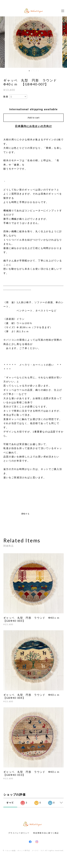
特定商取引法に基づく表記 (46, 833)
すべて (10, 803)
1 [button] (29, 71)
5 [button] (38, 71)
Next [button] (62, 39)
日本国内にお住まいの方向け (33, 126)
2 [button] (31, 71)
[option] (34, 39)
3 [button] (34, 71)
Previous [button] (5, 39)
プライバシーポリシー (19, 833)
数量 (6, 97)
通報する (26, 514)
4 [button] (36, 71)
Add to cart (34, 118)
